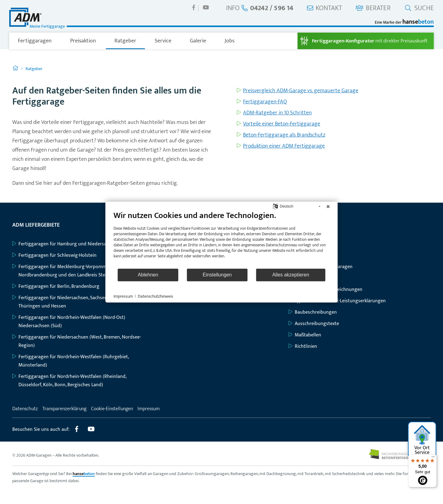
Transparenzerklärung (64, 409)
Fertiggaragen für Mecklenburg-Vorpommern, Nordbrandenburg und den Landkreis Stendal (63, 271)
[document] (222, 239)
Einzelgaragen (307, 244)
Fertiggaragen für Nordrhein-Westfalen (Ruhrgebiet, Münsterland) (70, 361)
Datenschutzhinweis (156, 296)
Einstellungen (217, 275)
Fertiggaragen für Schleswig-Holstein (54, 255)
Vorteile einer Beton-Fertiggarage (282, 124)
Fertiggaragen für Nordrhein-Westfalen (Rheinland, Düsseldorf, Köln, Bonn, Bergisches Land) (69, 381)
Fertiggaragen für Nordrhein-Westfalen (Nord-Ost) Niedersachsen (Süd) (69, 322)
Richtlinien (303, 346)
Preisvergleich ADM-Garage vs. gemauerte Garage (301, 91)
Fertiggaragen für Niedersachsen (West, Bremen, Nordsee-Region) (77, 341)
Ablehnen (148, 275)
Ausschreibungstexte (314, 324)
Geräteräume (305, 278)
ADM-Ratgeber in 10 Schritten (277, 113)
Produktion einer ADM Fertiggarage (284, 146)
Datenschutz (25, 409)
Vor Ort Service (422, 441)
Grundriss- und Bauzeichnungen (325, 290)
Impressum (149, 409)
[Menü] (433, 458)
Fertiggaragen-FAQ (265, 102)
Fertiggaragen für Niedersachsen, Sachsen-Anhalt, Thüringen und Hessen (68, 302)
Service (163, 41)
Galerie (198, 41)
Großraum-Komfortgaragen (321, 267)
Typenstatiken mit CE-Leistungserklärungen (337, 301)
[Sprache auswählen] (275, 206)
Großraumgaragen (311, 255)
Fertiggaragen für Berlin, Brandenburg (56, 286)
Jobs (229, 41)
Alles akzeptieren (291, 275)
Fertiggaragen (35, 41)
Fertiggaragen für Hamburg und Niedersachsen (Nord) (73, 244)
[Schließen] (328, 206)
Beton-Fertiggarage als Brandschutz (284, 135)
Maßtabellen (305, 335)
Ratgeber (125, 41)
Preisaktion (83, 41)
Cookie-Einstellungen (112, 409)
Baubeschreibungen (313, 312)
